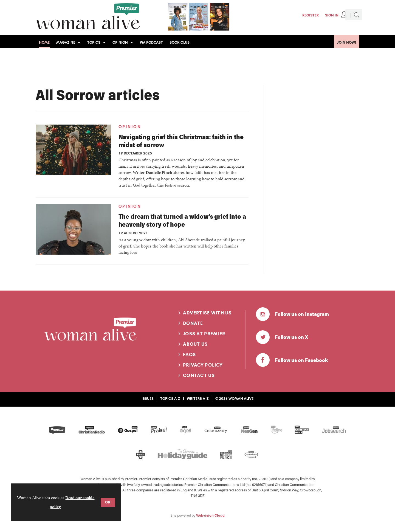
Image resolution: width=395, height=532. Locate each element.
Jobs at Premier (204, 334)
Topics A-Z (170, 398)
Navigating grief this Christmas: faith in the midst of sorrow (181, 140)
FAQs (189, 354)
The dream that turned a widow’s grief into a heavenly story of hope (182, 220)
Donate (193, 323)
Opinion (130, 127)
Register (311, 15)
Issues (148, 398)
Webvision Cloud (210, 515)
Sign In (332, 15)
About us (195, 344)
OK (108, 502)
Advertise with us (207, 313)
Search (357, 15)
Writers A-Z (198, 398)
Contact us (199, 375)
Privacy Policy (203, 365)
